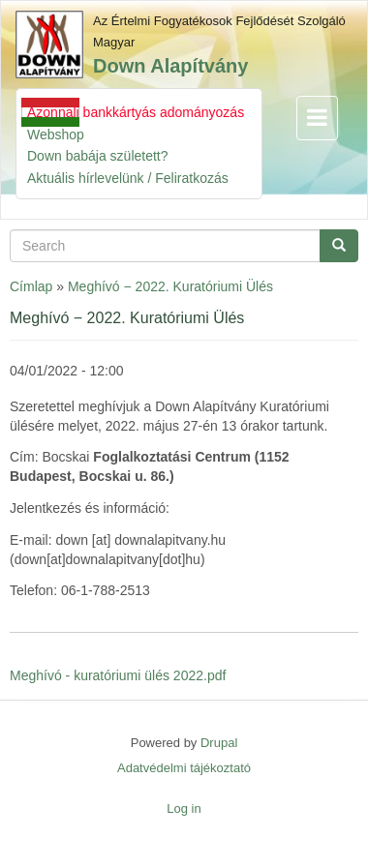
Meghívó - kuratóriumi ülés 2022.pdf (118, 675)
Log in (184, 808)
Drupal (219, 743)
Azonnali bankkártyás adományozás (136, 112)
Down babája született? (98, 156)
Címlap (31, 286)
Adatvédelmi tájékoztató (184, 768)
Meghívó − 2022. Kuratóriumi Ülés (170, 286)
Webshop (56, 135)
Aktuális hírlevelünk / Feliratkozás (128, 178)
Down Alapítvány (170, 66)
